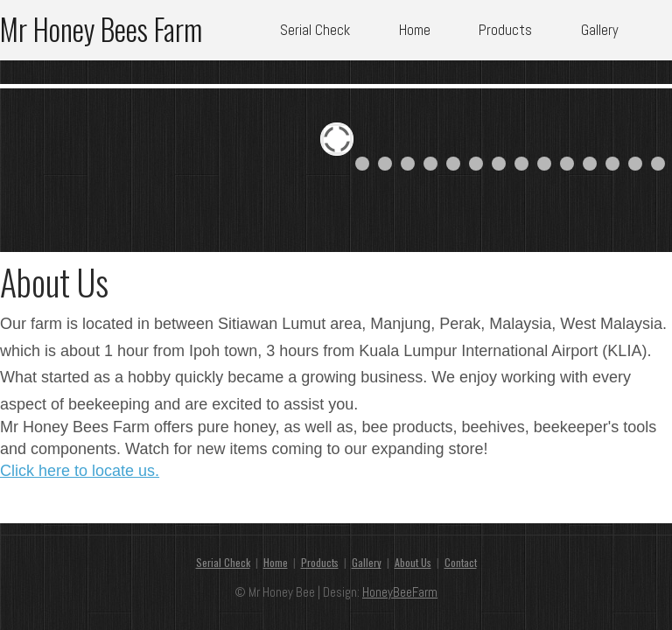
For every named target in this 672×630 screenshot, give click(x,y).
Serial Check (315, 30)
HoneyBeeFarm (400, 592)
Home (415, 30)
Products (505, 30)
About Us (413, 562)
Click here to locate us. (80, 471)
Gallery (600, 30)
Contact (461, 562)
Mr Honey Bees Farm (101, 25)
